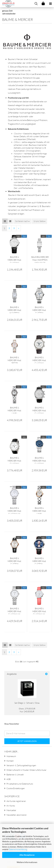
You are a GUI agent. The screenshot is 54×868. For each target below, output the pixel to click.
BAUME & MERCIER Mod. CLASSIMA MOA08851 (15, 460)
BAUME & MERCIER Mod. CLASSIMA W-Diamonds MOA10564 (39, 611)
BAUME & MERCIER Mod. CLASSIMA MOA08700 (39, 360)
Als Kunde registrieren (16, 801)
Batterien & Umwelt (15, 775)
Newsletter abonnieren (17, 815)
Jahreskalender (9, 14)
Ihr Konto (11, 806)
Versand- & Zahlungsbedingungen (21, 765)
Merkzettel (11, 810)
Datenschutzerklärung (18, 849)
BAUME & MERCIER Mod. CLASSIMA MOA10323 (15, 259)
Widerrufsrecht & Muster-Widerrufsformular (26, 770)
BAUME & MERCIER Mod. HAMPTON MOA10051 (15, 309)
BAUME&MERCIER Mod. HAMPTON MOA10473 (40, 259)
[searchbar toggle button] (36, 4)
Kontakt (10, 761)
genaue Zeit (7, 11)
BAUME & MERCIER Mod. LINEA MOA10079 (39, 510)
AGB (8, 779)
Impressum (11, 756)
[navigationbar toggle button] (50, 4)
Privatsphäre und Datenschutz (20, 784)
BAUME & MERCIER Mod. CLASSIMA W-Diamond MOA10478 (15, 510)
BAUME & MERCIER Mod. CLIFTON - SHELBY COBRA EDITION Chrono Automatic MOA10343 (39, 561)
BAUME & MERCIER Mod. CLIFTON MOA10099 (39, 309)
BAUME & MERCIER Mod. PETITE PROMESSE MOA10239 (15, 360)
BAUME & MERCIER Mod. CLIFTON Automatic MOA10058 (15, 561)
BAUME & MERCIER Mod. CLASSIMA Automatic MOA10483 (39, 460)
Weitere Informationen (27, 862)
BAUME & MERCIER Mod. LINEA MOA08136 (15, 410)
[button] (5, 221)
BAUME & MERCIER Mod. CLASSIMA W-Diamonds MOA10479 (15, 611)
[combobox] (22, 221)
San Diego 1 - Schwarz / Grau (27, 703)
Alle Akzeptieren (27, 855)
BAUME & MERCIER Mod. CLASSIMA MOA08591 (39, 410)
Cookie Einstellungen (16, 788)
